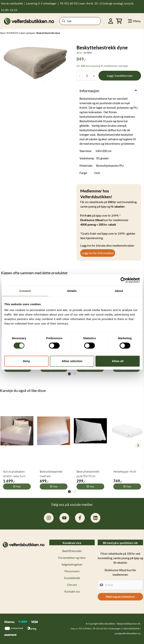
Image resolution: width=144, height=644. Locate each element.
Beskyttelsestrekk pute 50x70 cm (88, 474)
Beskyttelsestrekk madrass (51, 474)
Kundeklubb (72, 578)
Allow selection (72, 361)
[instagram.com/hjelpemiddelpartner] (49, 518)
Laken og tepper (27, 33)
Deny (26, 361)
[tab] (69, 374)
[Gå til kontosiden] (111, 21)
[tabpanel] (17, 444)
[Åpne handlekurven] (119, 21)
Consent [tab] (25, 291)
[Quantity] (87, 76)
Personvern (72, 571)
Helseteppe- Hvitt (125, 472)
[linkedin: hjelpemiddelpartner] (95, 518)
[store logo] (29, 21)
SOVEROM (13, 33)
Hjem (3, 33)
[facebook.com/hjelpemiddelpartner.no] (80, 518)
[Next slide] (138, 445)
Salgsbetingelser (72, 564)
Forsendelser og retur (72, 558)
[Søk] (80, 21)
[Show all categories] (134, 21)
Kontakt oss (72, 591)
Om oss (72, 585)
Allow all (118, 361)
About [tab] (119, 291)
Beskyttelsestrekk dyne (48, 33)
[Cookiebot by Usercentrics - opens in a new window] (123, 280)
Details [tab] (72, 291)
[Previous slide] (6, 445)
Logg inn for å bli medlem (98, 253)
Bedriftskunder (72, 551)
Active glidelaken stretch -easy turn (14, 474)
